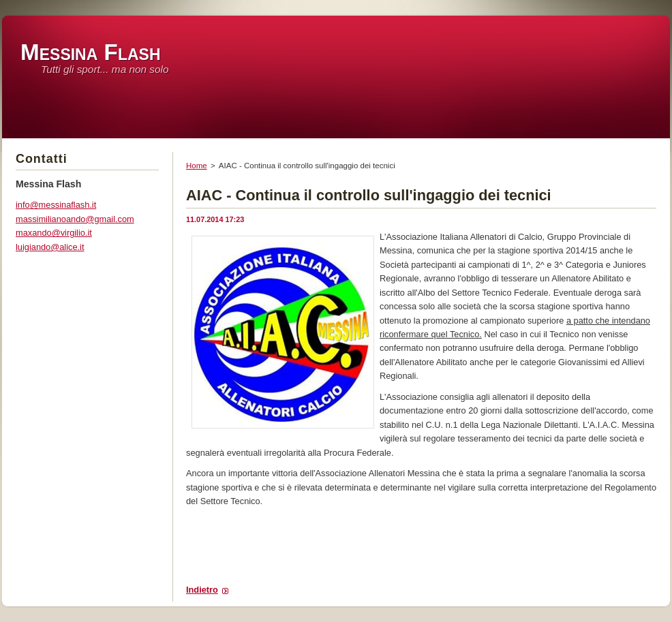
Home (197, 166)
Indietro (202, 590)
